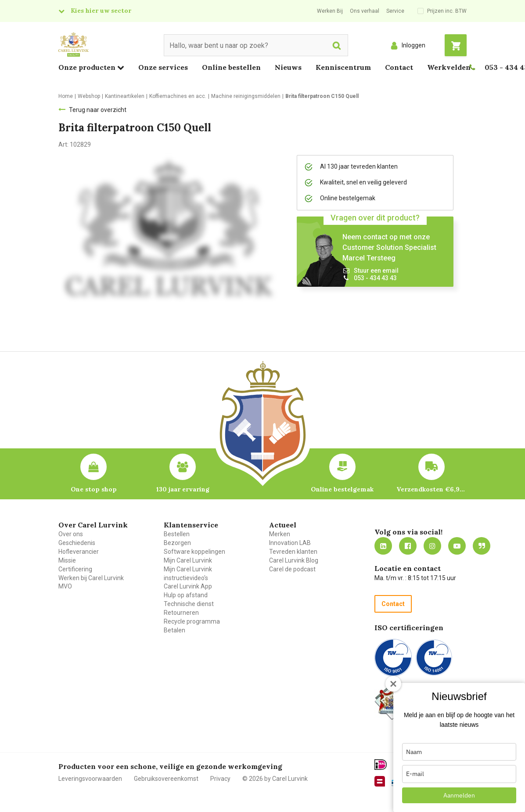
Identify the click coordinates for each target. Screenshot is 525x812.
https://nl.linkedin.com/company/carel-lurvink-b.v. (383, 546)
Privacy (220, 779)
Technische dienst (189, 604)
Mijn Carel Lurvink (188, 560)
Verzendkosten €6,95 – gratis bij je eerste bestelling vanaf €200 (432, 489)
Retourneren (181, 613)
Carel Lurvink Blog (294, 560)
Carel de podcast (292, 569)
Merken (280, 534)
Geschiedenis (77, 543)
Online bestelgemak (342, 489)
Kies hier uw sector (101, 11)
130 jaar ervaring (183, 489)
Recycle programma (192, 621)
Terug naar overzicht (98, 110)
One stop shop (94, 489)
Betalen (174, 630)
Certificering (75, 569)
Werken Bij (330, 11)
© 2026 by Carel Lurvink (275, 779)
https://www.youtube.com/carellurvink (457, 546)
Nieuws (288, 67)
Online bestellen (231, 67)
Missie (67, 560)
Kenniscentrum (343, 67)
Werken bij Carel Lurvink (91, 578)
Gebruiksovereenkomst (166, 779)
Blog (482, 546)
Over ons (71, 534)
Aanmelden (459, 795)
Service (395, 11)
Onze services (163, 67)
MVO (65, 586)
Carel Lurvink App (188, 586)
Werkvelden (449, 67)
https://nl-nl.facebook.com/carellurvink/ (408, 546)
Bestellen (177, 534)
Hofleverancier (79, 552)
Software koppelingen (194, 552)
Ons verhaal (365, 11)
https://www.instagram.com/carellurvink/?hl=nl (432, 546)
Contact (399, 67)
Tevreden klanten (293, 552)
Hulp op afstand (186, 595)
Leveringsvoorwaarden (90, 779)
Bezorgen (177, 543)
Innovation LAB (290, 543)
